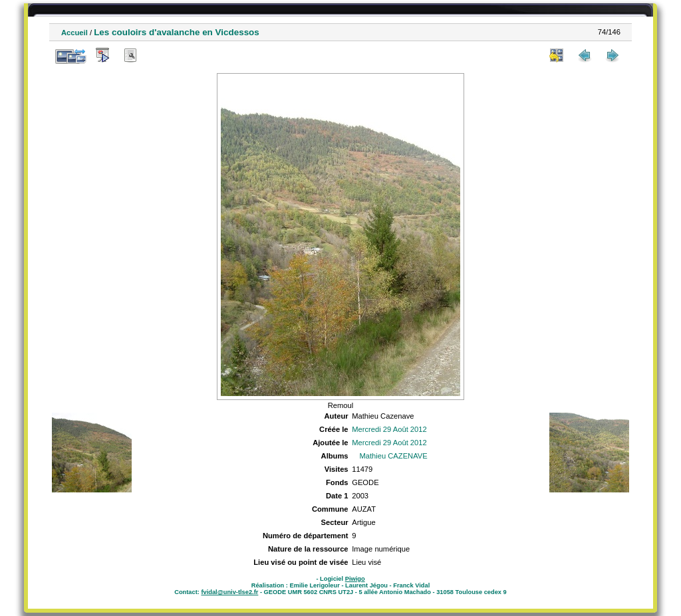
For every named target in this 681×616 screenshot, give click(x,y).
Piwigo (355, 579)
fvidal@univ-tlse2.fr (229, 592)
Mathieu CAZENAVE (393, 456)
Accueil (74, 33)
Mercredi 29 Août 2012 (389, 429)
